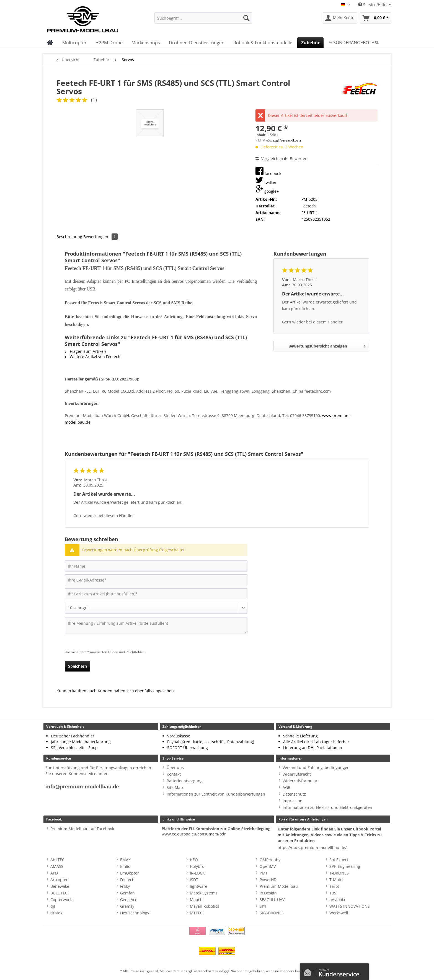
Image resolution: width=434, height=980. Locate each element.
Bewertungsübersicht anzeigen (327, 345)
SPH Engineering (345, 866)
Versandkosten (205, 971)
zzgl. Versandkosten (288, 140)
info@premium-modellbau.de (82, 787)
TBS (333, 893)
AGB (286, 787)
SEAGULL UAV (272, 900)
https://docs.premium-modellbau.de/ (312, 847)
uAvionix (337, 900)
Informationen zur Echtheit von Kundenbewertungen (216, 794)
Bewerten (295, 159)
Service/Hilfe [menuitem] (373, 5)
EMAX (125, 860)
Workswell (339, 913)
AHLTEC (57, 860)
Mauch (196, 900)
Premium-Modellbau (279, 886)
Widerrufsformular (300, 781)
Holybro (197, 866)
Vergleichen (269, 159)
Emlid (125, 866)
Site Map (175, 787)
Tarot (334, 886)
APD (54, 873)
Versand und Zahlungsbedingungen (316, 767)
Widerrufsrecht (297, 774)
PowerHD (268, 880)
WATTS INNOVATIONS (350, 906)
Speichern (77, 666)
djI (53, 906)
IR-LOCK (197, 873)
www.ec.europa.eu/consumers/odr (194, 834)
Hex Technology (135, 913)
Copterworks (62, 900)
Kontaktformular (309, 971)
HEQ (194, 860)
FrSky (125, 886)
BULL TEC (59, 893)
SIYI (263, 906)
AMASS (57, 866)
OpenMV (268, 866)
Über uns (175, 767)
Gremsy (127, 906)
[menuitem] (203, 21)
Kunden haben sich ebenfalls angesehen (136, 691)
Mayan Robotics (205, 906)
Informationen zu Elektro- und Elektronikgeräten (327, 807)
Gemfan (127, 893)
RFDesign (268, 893)
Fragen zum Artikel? (86, 351)
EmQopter (130, 873)
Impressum (293, 801)
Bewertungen (100, 237)
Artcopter (59, 880)
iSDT (194, 880)
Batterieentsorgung (185, 781)
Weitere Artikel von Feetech (93, 357)
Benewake (60, 886)
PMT (264, 873)
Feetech (127, 880)
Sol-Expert (339, 860)
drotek (56, 913)
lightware (199, 886)
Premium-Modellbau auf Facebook (82, 829)
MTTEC (196, 913)
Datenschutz (294, 794)
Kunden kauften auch (77, 691)
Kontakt (174, 774)
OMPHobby (270, 860)
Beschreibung (69, 237)
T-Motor (337, 880)
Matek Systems (204, 893)
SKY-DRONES (272, 913)
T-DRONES (339, 873)
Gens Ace (129, 900)
